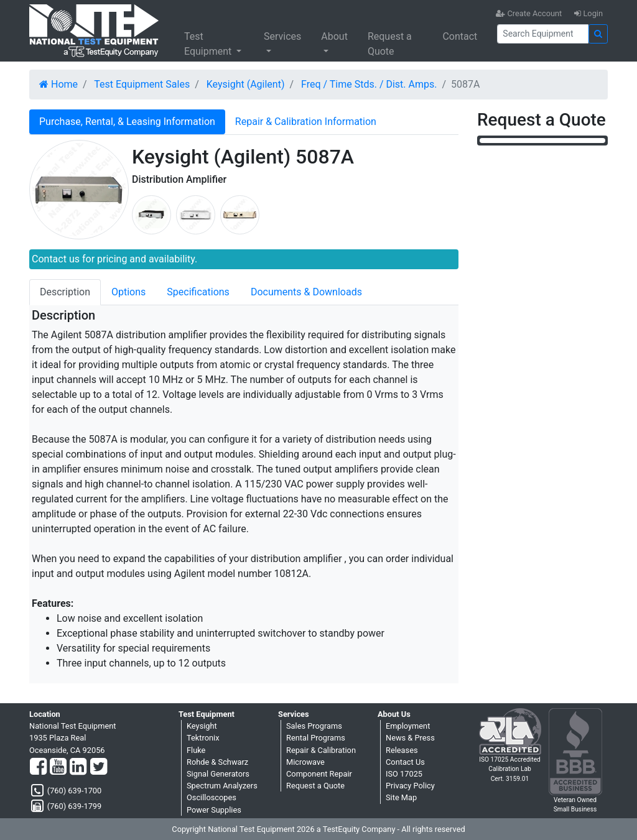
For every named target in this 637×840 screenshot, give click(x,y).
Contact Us (405, 762)
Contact (460, 36)
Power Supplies (214, 810)
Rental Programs (316, 738)
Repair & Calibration (321, 750)
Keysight (202, 726)
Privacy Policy (410, 786)
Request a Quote (390, 44)
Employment (408, 726)
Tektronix (203, 738)
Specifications (198, 292)
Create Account (529, 13)
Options (128, 292)
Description (65, 292)
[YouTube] (58, 767)
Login (588, 13)
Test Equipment (209, 44)
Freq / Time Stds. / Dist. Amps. (369, 84)
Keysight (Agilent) (246, 84)
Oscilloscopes (212, 797)
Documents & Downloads (306, 292)
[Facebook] (38, 767)
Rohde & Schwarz (217, 762)
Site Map (401, 797)
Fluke (196, 750)
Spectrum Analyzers (222, 786)
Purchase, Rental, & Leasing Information (127, 122)
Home (58, 84)
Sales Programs (314, 726)
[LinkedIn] (78, 767)
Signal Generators (218, 774)
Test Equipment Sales (142, 84)
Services (282, 36)
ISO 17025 (404, 774)
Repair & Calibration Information (306, 122)
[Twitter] (99, 767)
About (334, 36)
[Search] (543, 34)
